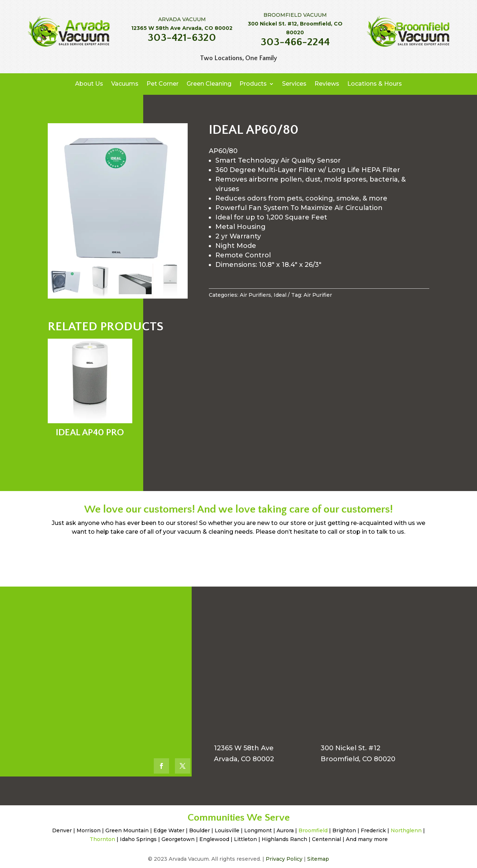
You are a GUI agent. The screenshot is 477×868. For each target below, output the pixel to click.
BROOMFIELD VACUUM (295, 15)
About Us (89, 84)
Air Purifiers (255, 295)
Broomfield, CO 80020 (358, 759)
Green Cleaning (209, 84)
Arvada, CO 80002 (244, 759)
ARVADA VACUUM (182, 19)
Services (294, 84)
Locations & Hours (375, 84)
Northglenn (406, 830)
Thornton (102, 839)
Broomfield (313, 830)
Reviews (327, 84)
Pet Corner (163, 84)
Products (253, 84)
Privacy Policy (284, 859)
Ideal (280, 295)
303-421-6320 (182, 38)
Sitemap (318, 859)
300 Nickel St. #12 (351, 748)
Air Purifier (318, 295)
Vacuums (125, 84)
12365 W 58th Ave (244, 748)
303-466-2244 (295, 42)
